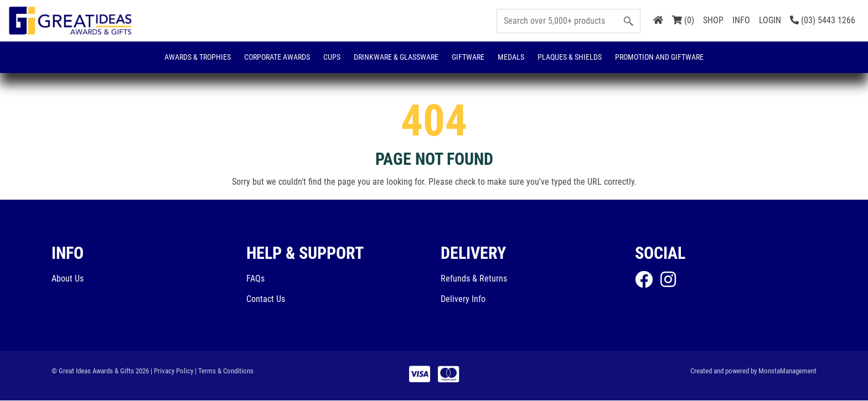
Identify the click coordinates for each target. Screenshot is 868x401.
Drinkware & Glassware (396, 57)
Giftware (468, 57)
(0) (683, 20)
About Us (68, 278)
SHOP (713, 20)
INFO (741, 20)
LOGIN (770, 20)
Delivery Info (463, 300)
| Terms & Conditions (224, 371)
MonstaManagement (787, 371)
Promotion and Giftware (659, 57)
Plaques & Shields (570, 57)
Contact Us (266, 300)
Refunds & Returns (474, 278)
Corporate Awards (277, 57)
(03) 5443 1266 (823, 20)
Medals (511, 57)
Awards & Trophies (198, 57)
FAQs (255, 278)
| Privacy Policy (172, 371)
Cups (332, 57)
